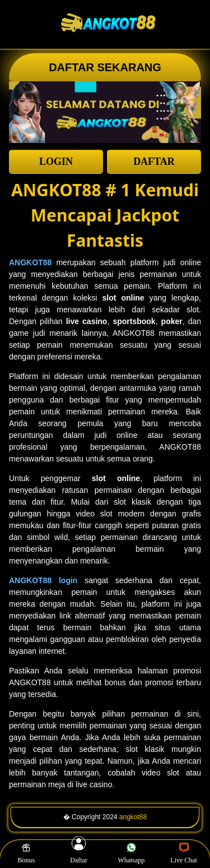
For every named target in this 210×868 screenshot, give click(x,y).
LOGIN (56, 161)
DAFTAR (154, 161)
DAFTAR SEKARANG (105, 67)
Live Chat (184, 853)
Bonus (27, 853)
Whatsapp (131, 853)
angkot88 (133, 817)
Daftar (79, 853)
